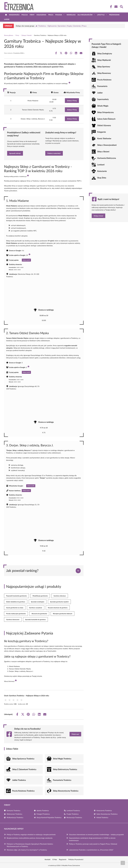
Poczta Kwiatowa (104, 80)
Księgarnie (102, 132)
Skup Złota (102, 178)
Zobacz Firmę (72, 101)
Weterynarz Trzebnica (14, 814)
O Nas (55, 859)
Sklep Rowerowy (104, 73)
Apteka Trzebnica (43, 810)
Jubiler (100, 93)
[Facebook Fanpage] (110, 7)
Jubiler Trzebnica (19, 780)
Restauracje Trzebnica (74, 817)
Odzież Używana (104, 125)
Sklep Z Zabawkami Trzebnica (24, 769)
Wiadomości (14, 15)
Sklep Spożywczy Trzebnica (23, 759)
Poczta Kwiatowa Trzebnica (23, 791)
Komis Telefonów (104, 138)
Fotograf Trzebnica (43, 814)
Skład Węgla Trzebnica (62, 759)
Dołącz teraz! (99, 216)
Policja (25, 15)
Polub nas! (75, 734)
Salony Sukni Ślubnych (106, 119)
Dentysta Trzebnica (13, 810)
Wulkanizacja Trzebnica (15, 817)
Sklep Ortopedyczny (106, 112)
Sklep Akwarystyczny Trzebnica (66, 791)
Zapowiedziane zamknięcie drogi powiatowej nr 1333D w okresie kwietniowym (92, 839)
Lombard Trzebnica (73, 810)
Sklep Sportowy (104, 67)
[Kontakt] (116, 7)
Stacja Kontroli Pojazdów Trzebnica (49, 817)
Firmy (32, 15)
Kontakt (48, 859)
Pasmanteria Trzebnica (62, 780)
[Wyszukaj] (121, 6)
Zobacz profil (26, 260)
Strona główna (9, 35)
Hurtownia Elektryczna (107, 158)
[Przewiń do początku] (123, 863)
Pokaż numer (26, 491)
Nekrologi (71, 15)
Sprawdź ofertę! (15, 153)
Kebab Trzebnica (102, 817)
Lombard (101, 165)
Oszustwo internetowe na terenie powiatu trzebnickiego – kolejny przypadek (96, 834)
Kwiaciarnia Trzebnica (104, 810)
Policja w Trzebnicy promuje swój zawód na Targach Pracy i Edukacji (93, 844)
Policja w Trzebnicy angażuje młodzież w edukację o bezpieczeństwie (31, 834)
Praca (51, 15)
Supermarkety (103, 99)
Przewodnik (114, 15)
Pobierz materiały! (54, 153)
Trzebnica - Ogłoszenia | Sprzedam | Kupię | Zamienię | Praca (62, 26)
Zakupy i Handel (27, 35)
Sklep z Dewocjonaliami (107, 145)
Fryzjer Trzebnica (73, 814)
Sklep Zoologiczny (105, 54)
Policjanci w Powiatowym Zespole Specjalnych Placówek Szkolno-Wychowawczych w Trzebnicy (30, 845)
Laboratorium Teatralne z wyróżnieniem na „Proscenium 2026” (91, 850)
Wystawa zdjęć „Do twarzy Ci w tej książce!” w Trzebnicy (27, 850)
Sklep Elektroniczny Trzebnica (65, 769)
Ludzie (7, 19)
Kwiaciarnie (102, 171)
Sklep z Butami (103, 152)
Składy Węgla (103, 106)
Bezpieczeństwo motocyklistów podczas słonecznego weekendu (30, 838)
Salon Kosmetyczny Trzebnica (107, 814)
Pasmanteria (102, 86)
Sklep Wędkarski (104, 60)
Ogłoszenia (41, 15)
